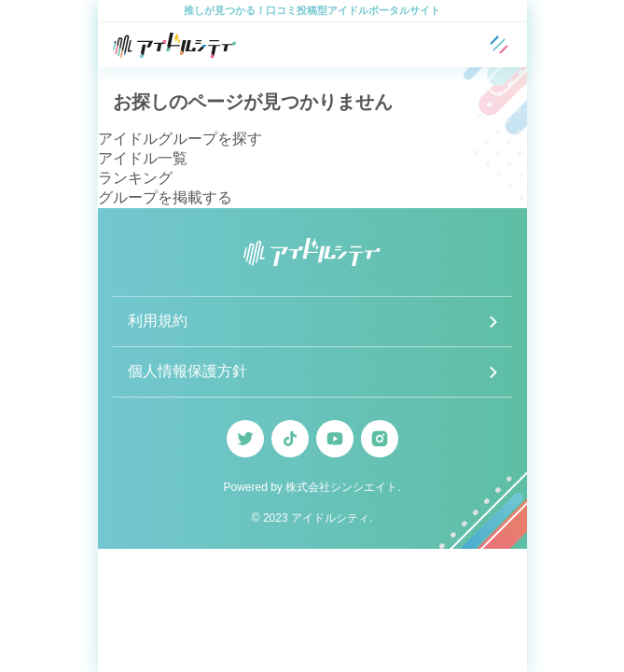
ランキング (135, 178)
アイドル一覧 (143, 158)
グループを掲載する (165, 197)
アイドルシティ (330, 518)
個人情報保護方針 (187, 371)
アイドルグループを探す (180, 139)
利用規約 (158, 321)
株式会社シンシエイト (341, 487)
